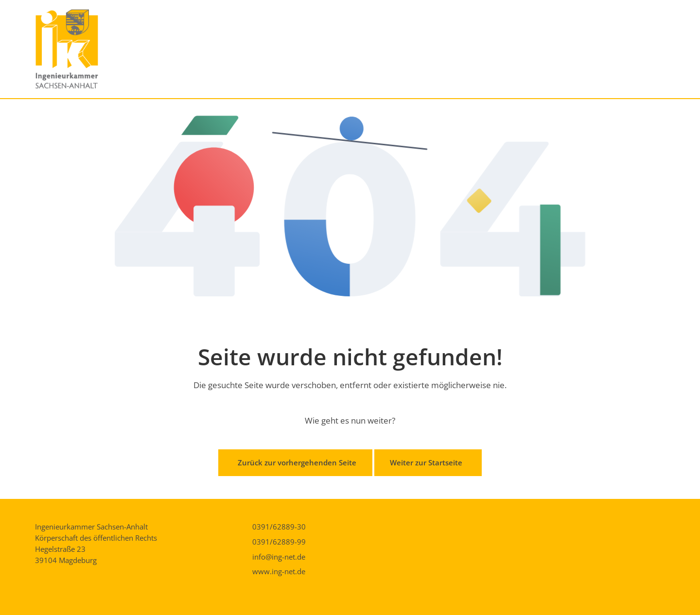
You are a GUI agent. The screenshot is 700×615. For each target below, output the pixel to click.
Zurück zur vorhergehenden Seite (297, 462)
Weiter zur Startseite (426, 462)
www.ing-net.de (279, 571)
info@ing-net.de (279, 557)
